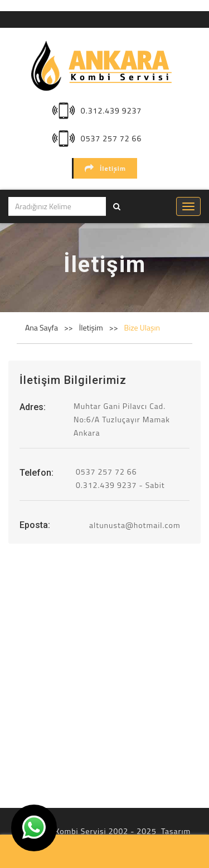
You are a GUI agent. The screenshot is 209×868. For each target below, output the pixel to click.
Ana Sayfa (42, 327)
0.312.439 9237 (111, 110)
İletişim (105, 168)
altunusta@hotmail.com (135, 525)
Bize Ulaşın (142, 327)
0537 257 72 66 (111, 138)
